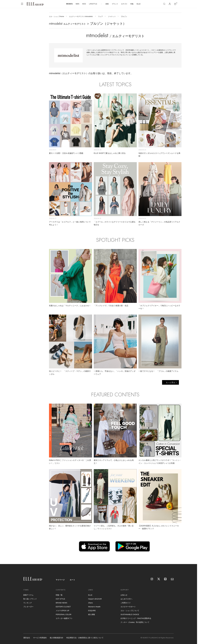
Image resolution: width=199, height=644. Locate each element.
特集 (132, 4)
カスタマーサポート (128, 607)
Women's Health (94, 607)
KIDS (84, 4)
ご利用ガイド (126, 603)
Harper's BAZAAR (95, 599)
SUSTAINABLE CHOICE (130, 614)
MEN (77, 4)
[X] (159, 579)
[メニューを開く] (22, 4)
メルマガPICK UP (62, 611)
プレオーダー (28, 607)
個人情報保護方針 (57, 638)
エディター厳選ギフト (64, 618)
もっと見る (170, 382)
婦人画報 (92, 614)
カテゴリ (124, 4)
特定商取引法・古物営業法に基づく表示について (85, 638)
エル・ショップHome (57, 16)
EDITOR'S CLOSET (63, 607)
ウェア (100, 16)
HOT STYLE (60, 599)
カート (72, 580)
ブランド (115, 4)
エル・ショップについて (130, 611)
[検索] (164, 4)
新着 (107, 4)
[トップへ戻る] (192, 559)
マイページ (60, 580)
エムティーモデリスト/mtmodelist (81, 16)
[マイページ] (170, 4)
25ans (90, 603)
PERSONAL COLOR (64, 614)
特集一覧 (59, 595)
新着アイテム (28, 595)
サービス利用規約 (40, 638)
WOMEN (69, 4)
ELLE (139, 4)
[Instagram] (152, 579)
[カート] (175, 4)
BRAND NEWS (61, 603)
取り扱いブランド (30, 599)
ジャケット (112, 16)
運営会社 (27, 638)
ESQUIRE (92, 611)
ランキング (28, 603)
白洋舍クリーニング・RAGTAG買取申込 (136, 618)
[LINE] (166, 579)
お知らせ (124, 595)
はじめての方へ (126, 599)
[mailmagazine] (172, 579)
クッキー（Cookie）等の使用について (135, 622)
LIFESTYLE (93, 4)
